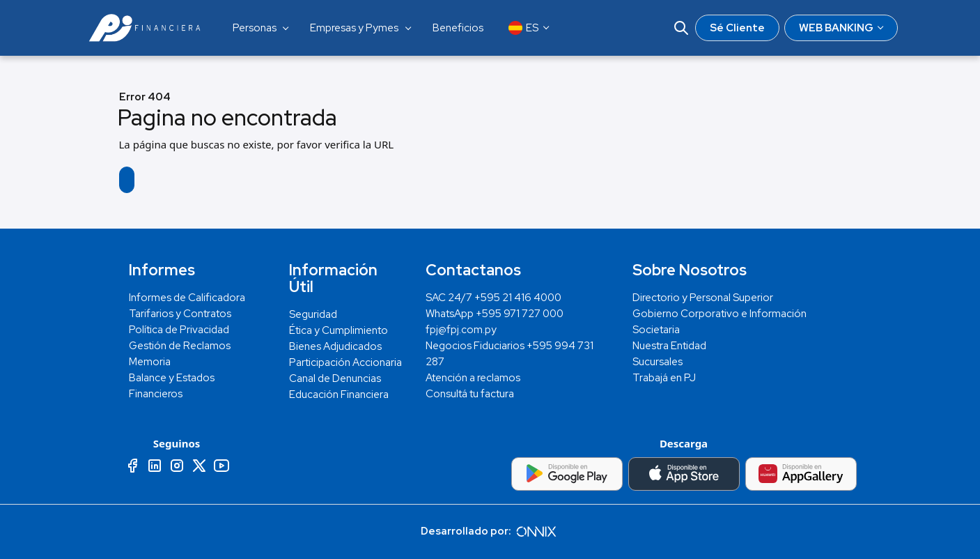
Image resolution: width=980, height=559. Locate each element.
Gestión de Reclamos (180, 346)
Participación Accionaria (345, 362)
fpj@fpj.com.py (461, 330)
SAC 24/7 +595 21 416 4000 (493, 298)
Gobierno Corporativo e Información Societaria (720, 322)
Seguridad (313, 314)
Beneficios (458, 28)
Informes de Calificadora (187, 298)
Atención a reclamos (473, 378)
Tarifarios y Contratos (180, 314)
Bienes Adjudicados (335, 346)
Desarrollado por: (490, 531)
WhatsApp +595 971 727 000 (495, 314)
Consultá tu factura (470, 394)
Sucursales (658, 362)
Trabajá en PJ (664, 378)
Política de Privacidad (179, 330)
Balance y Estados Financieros (172, 386)
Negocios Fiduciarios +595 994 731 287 (510, 354)
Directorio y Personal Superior (703, 298)
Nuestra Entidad (669, 346)
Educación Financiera (339, 395)
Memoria (150, 362)
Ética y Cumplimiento (339, 330)
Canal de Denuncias (335, 378)
